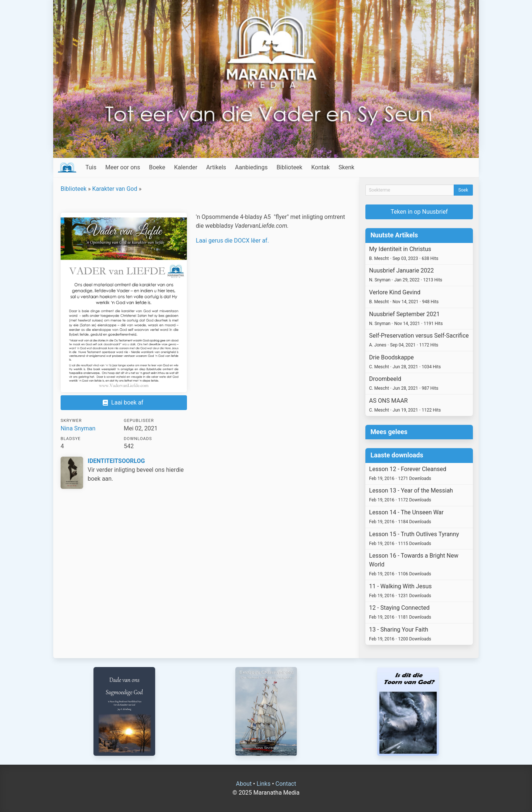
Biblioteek (289, 167)
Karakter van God (115, 189)
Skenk (346, 167)
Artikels (216, 167)
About (244, 784)
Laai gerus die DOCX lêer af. (232, 241)
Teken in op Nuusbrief (419, 212)
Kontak (320, 167)
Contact (286, 784)
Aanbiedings (251, 167)
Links (263, 784)
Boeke (157, 167)
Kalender (186, 167)
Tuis (91, 167)
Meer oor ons (123, 167)
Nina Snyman (78, 428)
